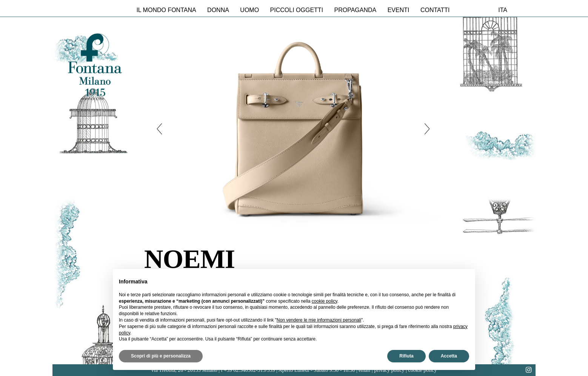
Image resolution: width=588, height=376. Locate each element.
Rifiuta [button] (406, 356)
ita (503, 10)
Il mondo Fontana (166, 10)
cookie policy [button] (325, 301)
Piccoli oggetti (297, 10)
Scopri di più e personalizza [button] (161, 356)
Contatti (435, 10)
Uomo (249, 10)
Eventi (399, 10)
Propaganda (356, 10)
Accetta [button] (449, 356)
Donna (218, 10)
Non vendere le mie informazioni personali (319, 320)
